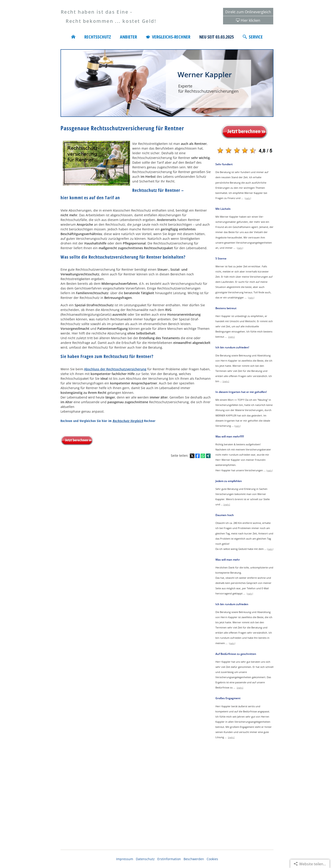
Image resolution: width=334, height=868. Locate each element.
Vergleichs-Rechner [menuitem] (168, 37)
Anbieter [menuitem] (128, 37)
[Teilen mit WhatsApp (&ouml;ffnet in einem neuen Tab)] (203, 456)
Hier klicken (250, 20)
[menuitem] (73, 37)
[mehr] (248, 198)
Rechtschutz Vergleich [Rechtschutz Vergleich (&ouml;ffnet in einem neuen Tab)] (128, 421)
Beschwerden (194, 859)
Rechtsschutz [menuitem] (98, 37)
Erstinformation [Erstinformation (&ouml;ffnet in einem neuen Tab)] (169, 859)
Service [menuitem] (253, 37)
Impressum (125, 859)
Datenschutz (145, 859)
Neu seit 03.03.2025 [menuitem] (217, 37)
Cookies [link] (212, 859)
